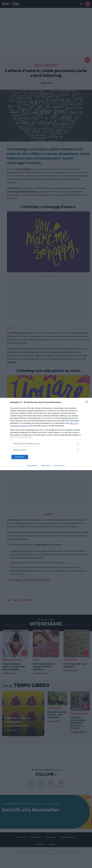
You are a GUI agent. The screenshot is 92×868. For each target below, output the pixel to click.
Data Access (46, 466)
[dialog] (46, 434)
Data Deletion (32, 466)
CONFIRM (23, 457)
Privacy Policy (59, 466)
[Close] (87, 402)
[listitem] (46, 443)
